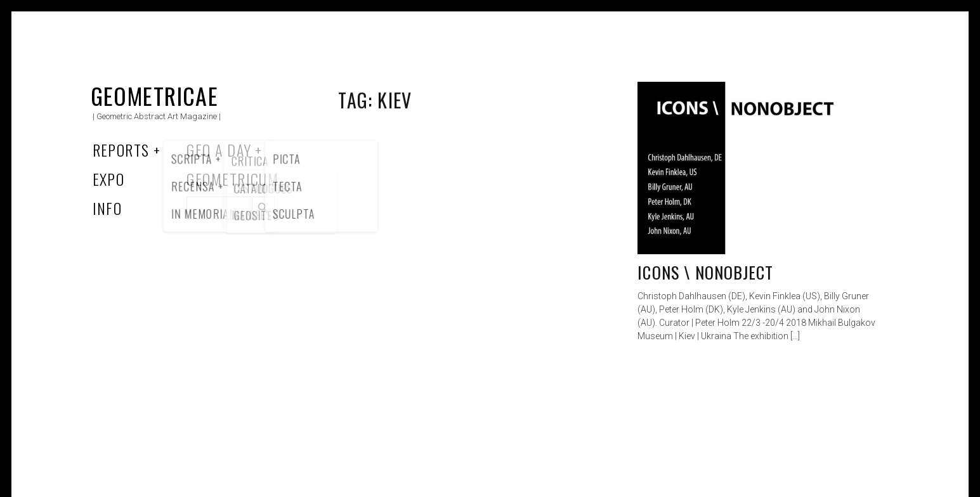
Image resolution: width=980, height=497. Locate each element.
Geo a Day (219, 150)
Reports (121, 150)
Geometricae (155, 95)
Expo (109, 179)
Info (108, 208)
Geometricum (232, 179)
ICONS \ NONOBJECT (705, 272)
